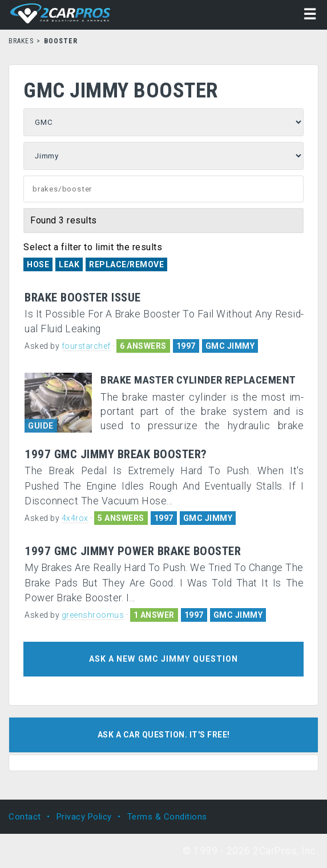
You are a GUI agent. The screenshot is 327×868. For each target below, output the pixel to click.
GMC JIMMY (230, 346)
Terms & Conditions (167, 817)
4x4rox (75, 518)
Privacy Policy (84, 817)
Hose (38, 264)
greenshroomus (93, 615)
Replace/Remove (126, 264)
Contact (25, 817)
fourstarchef (86, 346)
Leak (69, 264)
